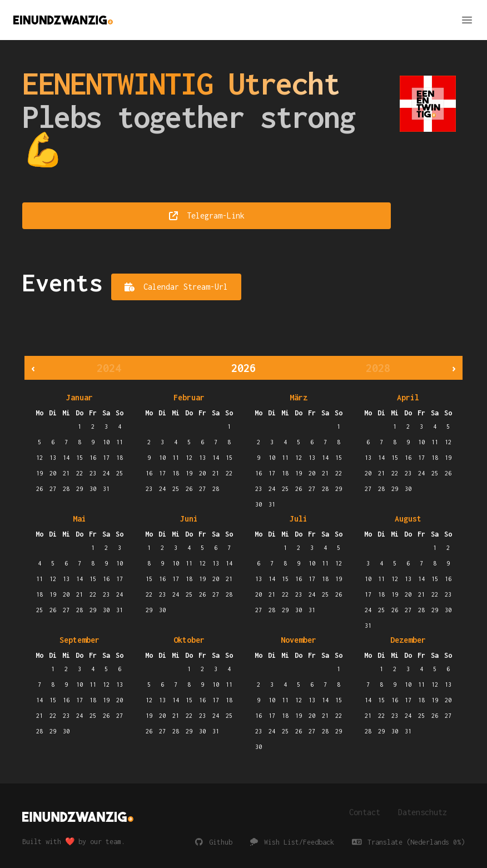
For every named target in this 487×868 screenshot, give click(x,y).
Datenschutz (423, 812)
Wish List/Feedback (292, 842)
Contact (365, 812)
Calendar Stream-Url (176, 287)
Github (214, 842)
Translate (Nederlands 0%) (409, 842)
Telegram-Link (207, 215)
